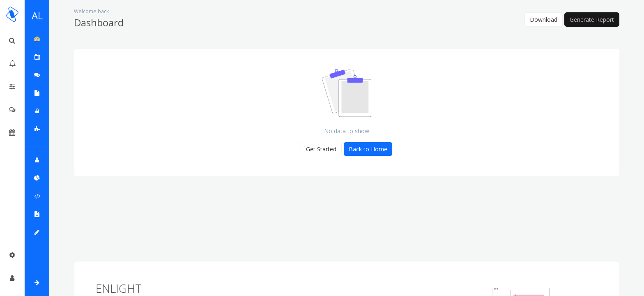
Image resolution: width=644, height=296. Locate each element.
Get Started (321, 149)
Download (544, 20)
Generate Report (592, 20)
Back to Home (368, 149)
